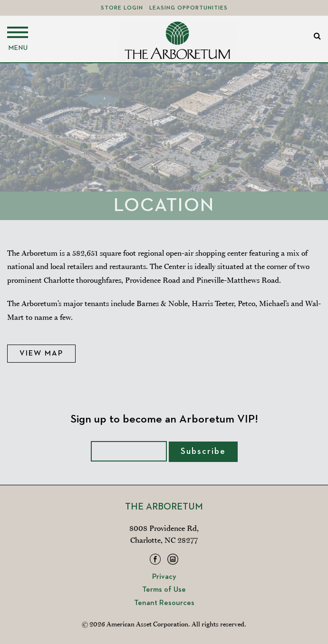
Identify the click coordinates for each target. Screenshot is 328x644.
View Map (41, 354)
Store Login (122, 8)
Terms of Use (164, 590)
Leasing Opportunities (188, 8)
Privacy (164, 577)
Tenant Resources (164, 603)
